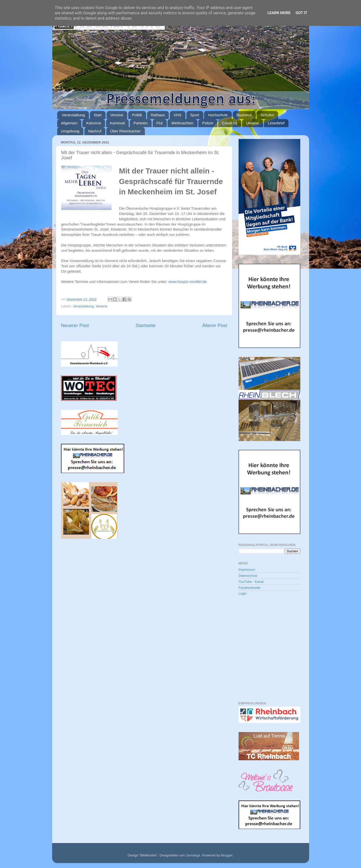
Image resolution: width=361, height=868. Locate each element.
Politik (137, 115)
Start (98, 115)
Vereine (117, 115)
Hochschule (218, 115)
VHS (177, 115)
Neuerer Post (75, 325)
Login (243, 593)
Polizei (208, 123)
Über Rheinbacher (125, 131)
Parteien (141, 123)
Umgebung (70, 131)
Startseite (146, 325)
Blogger (227, 855)
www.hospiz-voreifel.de (188, 282)
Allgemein (69, 123)
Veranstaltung (73, 115)
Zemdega (193, 855)
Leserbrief (276, 123)
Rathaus (158, 115)
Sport (195, 115)
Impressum (247, 570)
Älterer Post (215, 325)
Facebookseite (250, 588)
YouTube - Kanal (251, 582)
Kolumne (94, 123)
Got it (301, 13)
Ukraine (252, 123)
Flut (160, 123)
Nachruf (95, 131)
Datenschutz (248, 576)
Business (244, 115)
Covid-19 (229, 123)
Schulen (267, 115)
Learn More (279, 13)
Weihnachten (182, 123)
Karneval (117, 123)
